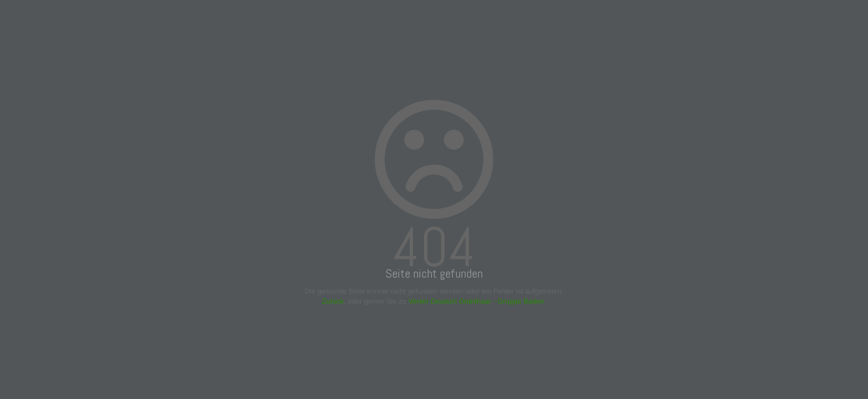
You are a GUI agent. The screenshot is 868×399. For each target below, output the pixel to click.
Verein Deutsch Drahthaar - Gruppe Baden (476, 301)
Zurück (333, 301)
